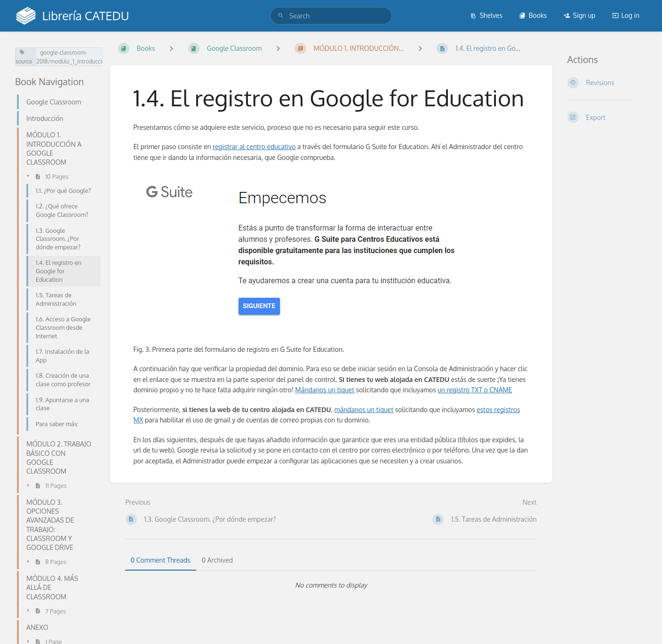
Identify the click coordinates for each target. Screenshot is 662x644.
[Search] (281, 16)
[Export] (607, 117)
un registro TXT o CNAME (475, 390)
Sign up (579, 15)
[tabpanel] (331, 585)
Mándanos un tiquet (325, 390)
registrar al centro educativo (254, 147)
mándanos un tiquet (364, 409)
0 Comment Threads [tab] (161, 560)
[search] (331, 16)
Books (533, 15)
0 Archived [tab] (217, 560)
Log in (626, 15)
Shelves (486, 15)
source (24, 57)
